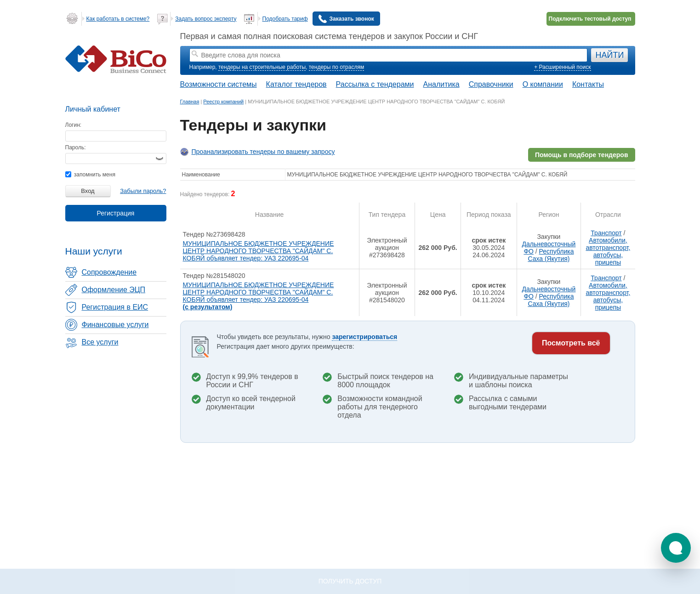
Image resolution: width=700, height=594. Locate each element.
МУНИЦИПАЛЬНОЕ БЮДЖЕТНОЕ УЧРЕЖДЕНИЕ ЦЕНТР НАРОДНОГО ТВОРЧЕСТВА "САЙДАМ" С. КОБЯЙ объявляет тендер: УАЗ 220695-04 (259, 251)
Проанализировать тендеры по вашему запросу (263, 152)
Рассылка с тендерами (375, 84)
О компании (543, 84)
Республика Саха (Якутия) (551, 255)
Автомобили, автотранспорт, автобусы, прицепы (608, 251)
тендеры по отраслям (336, 67)
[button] (676, 548)
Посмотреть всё (571, 343)
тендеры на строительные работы (262, 67)
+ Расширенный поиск (562, 67)
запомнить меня (90, 175)
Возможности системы (219, 84)
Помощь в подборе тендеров (582, 155)
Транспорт (606, 233)
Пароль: (76, 147)
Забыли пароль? (143, 191)
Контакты (588, 84)
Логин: (74, 125)
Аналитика (441, 84)
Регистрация (116, 213)
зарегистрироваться (364, 337)
